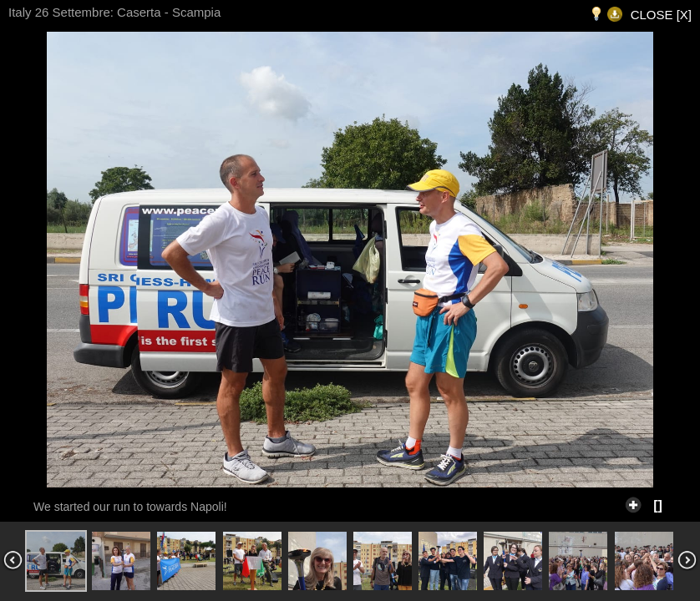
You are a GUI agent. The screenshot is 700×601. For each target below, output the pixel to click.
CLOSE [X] (661, 15)
